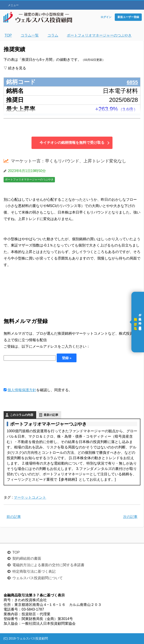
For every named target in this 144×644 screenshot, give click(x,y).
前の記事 (14, 517)
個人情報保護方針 (22, 390)
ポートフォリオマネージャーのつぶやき (29, 179)
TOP (16, 552)
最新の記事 (51, 415)
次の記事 (130, 517)
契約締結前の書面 (27, 558)
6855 (132, 82)
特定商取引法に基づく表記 (34, 571)
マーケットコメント (30, 497)
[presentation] (38, 375)
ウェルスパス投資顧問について (38, 578)
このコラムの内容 (22, 415)
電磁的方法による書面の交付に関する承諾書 (48, 565)
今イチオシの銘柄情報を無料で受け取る (72, 143)
